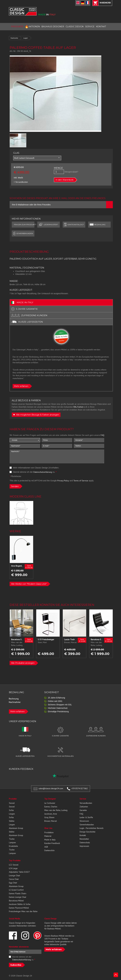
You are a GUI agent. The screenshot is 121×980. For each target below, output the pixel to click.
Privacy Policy (63, 481)
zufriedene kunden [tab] (29, 315)
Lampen (12, 843)
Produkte (13, 799)
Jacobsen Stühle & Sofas (20, 904)
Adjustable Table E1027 (19, 872)
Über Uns (48, 828)
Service (83, 799)
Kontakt (83, 835)
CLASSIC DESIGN (75, 27)
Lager (26, 38)
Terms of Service (81, 481)
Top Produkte (15, 860)
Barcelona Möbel (16, 901)
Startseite (14, 38)
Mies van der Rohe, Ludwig (56, 810)
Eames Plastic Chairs (18, 893)
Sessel (12, 803)
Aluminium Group (16, 886)
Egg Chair (13, 883)
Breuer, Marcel (51, 821)
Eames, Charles (51, 807)
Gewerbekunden (87, 825)
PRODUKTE (17, 27)
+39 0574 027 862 (80, 788)
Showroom (84, 821)
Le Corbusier (50, 803)
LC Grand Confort (16, 890)
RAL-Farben (78, 407)
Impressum (84, 846)
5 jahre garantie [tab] (24, 309)
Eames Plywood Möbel (19, 908)
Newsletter (84, 839)
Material (48, 836)
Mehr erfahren (21, 386)
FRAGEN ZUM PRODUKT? (24, 225)
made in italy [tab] (22, 303)
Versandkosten (86, 803)
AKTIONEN (32, 27)
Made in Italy (50, 840)
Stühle (12, 821)
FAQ (102, 435)
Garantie (83, 810)
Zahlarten (84, 807)
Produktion (49, 832)
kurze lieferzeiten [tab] (27, 322)
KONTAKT (101, 27)
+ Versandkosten (21, 182)
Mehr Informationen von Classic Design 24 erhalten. (34, 468)
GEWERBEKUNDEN (23, 233)
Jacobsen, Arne (51, 814)
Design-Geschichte (87, 832)
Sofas (11, 810)
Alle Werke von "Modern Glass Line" (29, 584)
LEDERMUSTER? (48, 225)
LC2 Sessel (14, 865)
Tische (12, 839)
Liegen (12, 814)
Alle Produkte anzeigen (23, 663)
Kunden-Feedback (52, 843)
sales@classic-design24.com (51, 788)
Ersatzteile (13, 846)
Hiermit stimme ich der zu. (33, 472)
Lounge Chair (14, 876)
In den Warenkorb (65, 180)
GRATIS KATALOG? (74, 225)
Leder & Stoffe (86, 817)
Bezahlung (98, 225)
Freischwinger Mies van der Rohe (23, 911)
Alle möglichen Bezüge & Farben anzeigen (36, 415)
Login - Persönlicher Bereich (91, 828)
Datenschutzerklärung (43, 472)
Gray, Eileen (49, 817)
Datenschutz (85, 843)
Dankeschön (49, 850)
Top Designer (50, 799)
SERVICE (90, 27)
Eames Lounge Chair (18, 897)
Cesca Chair (14, 879)
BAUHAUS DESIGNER (53, 27)
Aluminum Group (16, 828)
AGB (46, 847)
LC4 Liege (13, 868)
